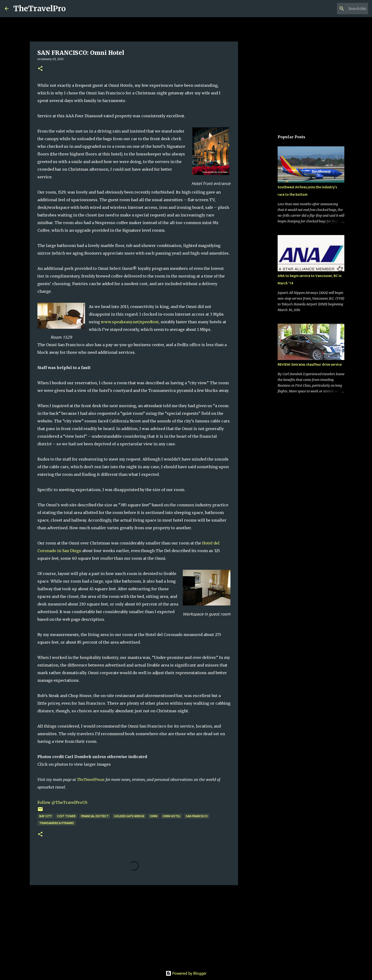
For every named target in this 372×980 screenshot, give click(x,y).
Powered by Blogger (186, 973)
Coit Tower (66, 816)
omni (154, 816)
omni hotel (172, 816)
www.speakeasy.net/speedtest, (130, 322)
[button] (40, 69)
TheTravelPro (40, 9)
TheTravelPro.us (91, 780)
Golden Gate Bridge (129, 816)
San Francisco (197, 816)
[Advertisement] (134, 926)
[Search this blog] (343, 9)
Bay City (46, 816)
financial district (95, 816)
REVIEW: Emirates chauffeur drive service (310, 364)
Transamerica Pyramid (57, 823)
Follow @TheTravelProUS (62, 802)
